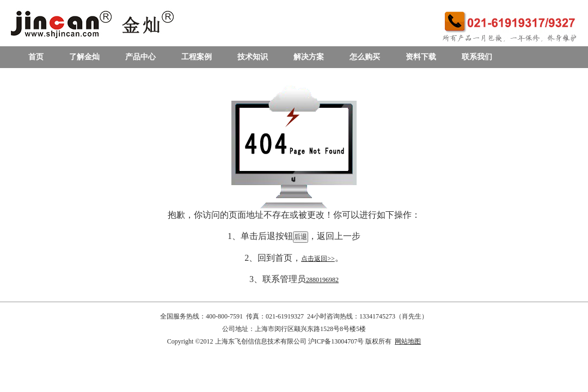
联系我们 (477, 57)
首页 (36, 57)
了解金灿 (84, 57)
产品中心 (140, 57)
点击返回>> (318, 259)
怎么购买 (365, 57)
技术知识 (253, 57)
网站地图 (408, 341)
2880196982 (322, 280)
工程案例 (197, 57)
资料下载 (421, 57)
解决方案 (309, 57)
